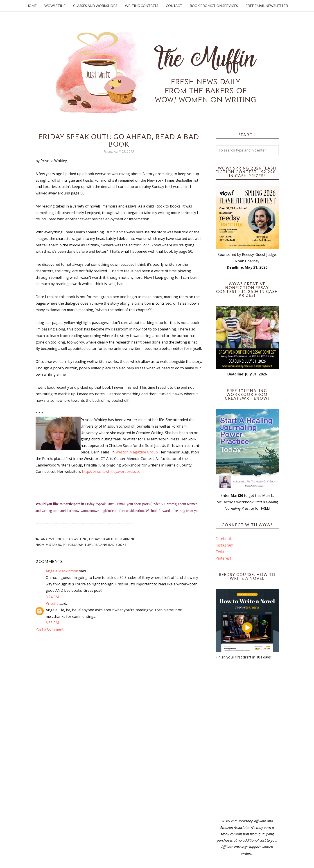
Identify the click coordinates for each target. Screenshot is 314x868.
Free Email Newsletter (267, 6)
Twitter (222, 552)
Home (32, 6)
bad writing (77, 539)
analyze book (53, 539)
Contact (174, 6)
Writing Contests (142, 6)
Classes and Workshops (95, 6)
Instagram (224, 545)
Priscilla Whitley (77, 545)
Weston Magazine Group (137, 452)
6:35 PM (52, 623)
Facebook (224, 539)
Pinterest (223, 558)
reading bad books (110, 545)
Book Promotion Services (214, 6)
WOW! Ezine (55, 6)
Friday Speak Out (104, 539)
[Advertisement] (247, 739)
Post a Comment (50, 629)
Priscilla (52, 603)
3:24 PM (52, 597)
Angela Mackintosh (62, 571)
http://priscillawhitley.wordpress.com (113, 471)
